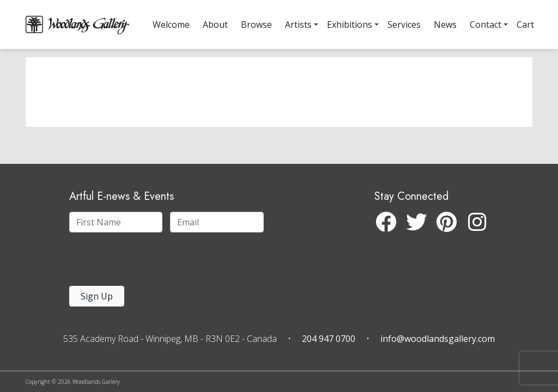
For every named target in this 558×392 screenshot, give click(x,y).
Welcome (171, 24)
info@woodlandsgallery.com (438, 339)
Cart (525, 24)
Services (404, 24)
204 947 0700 (329, 339)
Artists (298, 24)
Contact (486, 24)
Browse (256, 24)
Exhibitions (350, 24)
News (445, 24)
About (215, 24)
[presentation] (136, 262)
